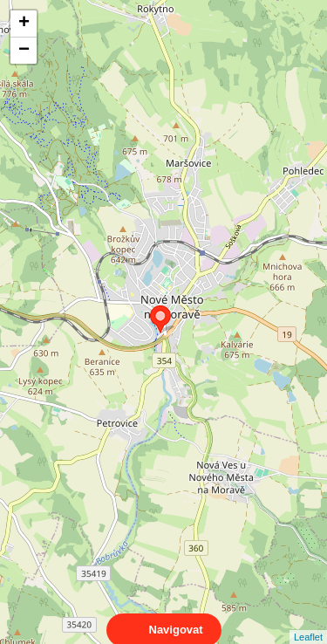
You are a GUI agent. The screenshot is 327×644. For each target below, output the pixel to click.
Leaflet (308, 621)
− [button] (24, 51)
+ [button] (24, 24)
